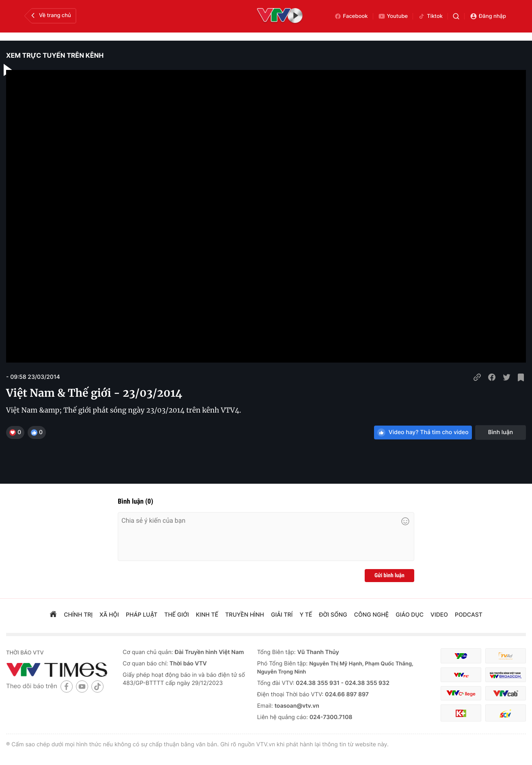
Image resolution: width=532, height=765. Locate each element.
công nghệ (371, 615)
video (439, 615)
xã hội (109, 615)
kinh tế (207, 615)
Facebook (351, 16)
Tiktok (430, 16)
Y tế (306, 615)
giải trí (282, 615)
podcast (469, 615)
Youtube (393, 16)
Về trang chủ (50, 15)
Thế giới (177, 615)
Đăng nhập (488, 16)
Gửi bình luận (389, 576)
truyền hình (245, 615)
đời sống (333, 615)
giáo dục (410, 615)
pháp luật (142, 615)
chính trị (78, 615)
